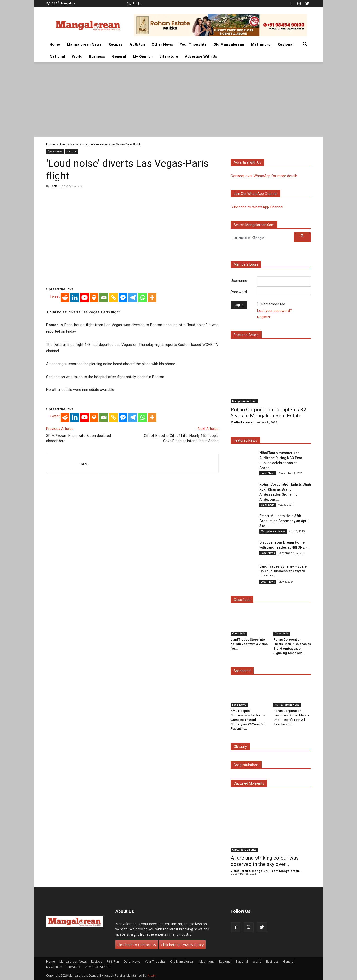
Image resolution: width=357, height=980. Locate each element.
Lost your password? (274, 311)
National (57, 56)
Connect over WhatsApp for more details (264, 176)
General (119, 56)
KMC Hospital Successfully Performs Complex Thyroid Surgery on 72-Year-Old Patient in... (248, 720)
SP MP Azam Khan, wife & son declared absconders (78, 438)
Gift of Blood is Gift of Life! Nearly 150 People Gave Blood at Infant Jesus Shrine (181, 438)
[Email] (104, 298)
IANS (54, 186)
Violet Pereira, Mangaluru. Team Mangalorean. (265, 871)
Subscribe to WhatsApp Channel (257, 207)
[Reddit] (65, 298)
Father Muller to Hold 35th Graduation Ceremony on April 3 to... (284, 521)
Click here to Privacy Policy (182, 945)
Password (239, 292)
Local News (268, 473)
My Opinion (143, 56)
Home (55, 44)
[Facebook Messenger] (123, 298)
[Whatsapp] (142, 298)
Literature (169, 56)
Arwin (152, 975)
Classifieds (268, 505)
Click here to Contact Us (137, 945)
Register (264, 317)
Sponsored (242, 671)
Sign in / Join (135, 3)
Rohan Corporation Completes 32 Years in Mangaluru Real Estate (268, 413)
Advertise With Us (201, 56)
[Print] (94, 298)
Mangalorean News (84, 44)
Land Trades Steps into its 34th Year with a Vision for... (249, 644)
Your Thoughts (193, 44)
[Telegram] (133, 298)
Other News (162, 44)
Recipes (116, 44)
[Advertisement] (178, 99)
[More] (152, 298)
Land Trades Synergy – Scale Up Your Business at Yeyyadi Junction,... (283, 571)
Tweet (55, 296)
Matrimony (261, 44)
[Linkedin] (75, 298)
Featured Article (246, 335)
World (77, 56)
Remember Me (273, 304)
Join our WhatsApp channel (255, 194)
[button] (305, 45)
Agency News (69, 144)
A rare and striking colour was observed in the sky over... (265, 861)
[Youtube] (84, 298)
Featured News (245, 440)
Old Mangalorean (229, 44)
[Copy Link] (113, 298)
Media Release (241, 422)
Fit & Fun (137, 44)
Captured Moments (249, 783)
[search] (263, 238)
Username (239, 281)
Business (97, 56)
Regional (285, 44)
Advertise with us (247, 162)
